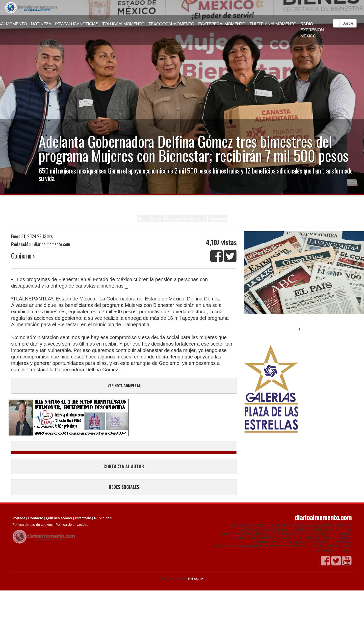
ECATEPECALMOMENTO (222, 24)
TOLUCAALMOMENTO (123, 24)
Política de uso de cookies (33, 525)
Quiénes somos (59, 518)
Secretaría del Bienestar (186, 219)
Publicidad (103, 518)
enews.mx (195, 578)
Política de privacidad (72, 525)
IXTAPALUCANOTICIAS (77, 24)
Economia (218, 219)
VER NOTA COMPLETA (124, 385)
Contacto (36, 518)
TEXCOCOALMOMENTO (171, 24)
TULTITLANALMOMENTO (273, 24)
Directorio (83, 518)
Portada (19, 518)
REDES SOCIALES (124, 487)
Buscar (348, 23)
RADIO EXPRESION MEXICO (312, 30)
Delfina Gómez (150, 219)
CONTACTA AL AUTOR (124, 466)
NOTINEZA (41, 24)
